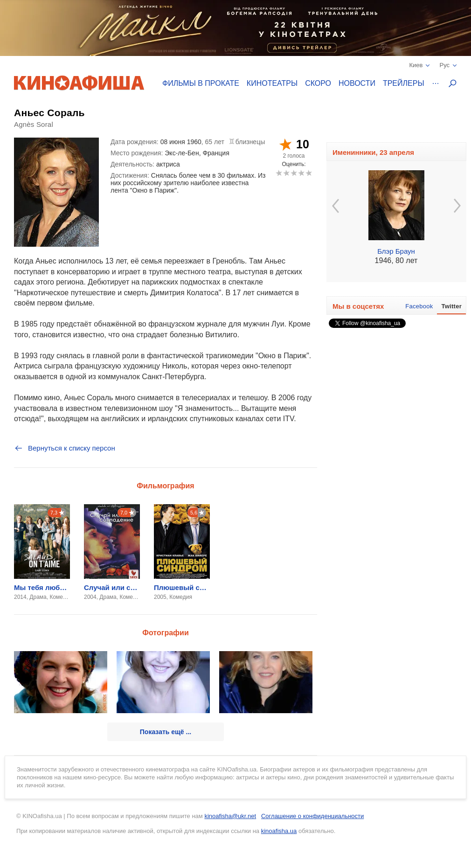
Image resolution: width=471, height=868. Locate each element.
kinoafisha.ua (279, 831)
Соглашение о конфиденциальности (312, 816)
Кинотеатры (272, 83)
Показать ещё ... (166, 732)
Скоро (318, 83)
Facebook (419, 306)
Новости (357, 83)
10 (308, 173)
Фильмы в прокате (201, 83)
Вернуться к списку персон (65, 448)
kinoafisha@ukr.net (230, 816)
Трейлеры (404, 83)
